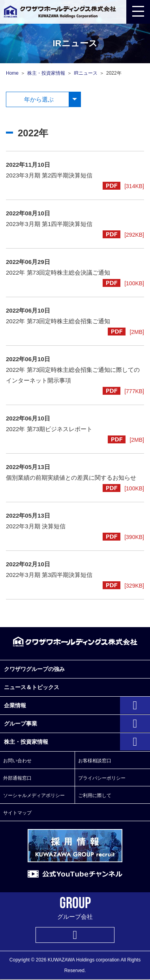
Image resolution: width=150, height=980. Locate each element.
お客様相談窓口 (95, 761)
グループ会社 (75, 908)
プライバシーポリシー (102, 778)
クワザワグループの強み (34, 669)
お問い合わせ (17, 761)
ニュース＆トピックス (32, 687)
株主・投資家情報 (46, 73)
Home (12, 73)
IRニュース (86, 73)
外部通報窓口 (17, 778)
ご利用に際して (95, 795)
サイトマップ (17, 813)
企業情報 (15, 705)
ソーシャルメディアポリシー (34, 795)
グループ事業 (21, 724)
